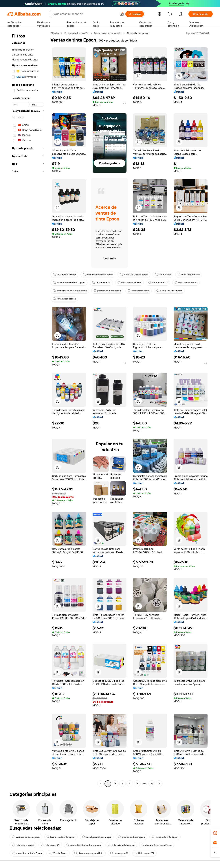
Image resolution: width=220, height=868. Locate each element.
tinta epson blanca (64, 299)
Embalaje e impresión (76, 33)
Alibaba (55, 33)
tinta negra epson (189, 275)
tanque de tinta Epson (165, 837)
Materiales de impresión (108, 33)
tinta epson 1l (119, 853)
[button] (122, 14)
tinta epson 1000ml (129, 283)
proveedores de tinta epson (69, 283)
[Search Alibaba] (85, 14)
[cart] (171, 15)
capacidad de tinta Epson (27, 853)
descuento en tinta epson (98, 275)
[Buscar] (135, 14)
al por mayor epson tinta (89, 853)
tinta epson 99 (50, 845)
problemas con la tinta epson (70, 291)
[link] (215, 833)
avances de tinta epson (26, 837)
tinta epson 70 (101, 283)
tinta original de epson (121, 845)
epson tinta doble (139, 291)
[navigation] (28, 409)
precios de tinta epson (131, 837)
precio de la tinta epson (134, 275)
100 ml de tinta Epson (169, 291)
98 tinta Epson (58, 853)
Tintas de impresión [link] (138, 33)
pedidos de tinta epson (107, 291)
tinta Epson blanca (64, 275)
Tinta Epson (163, 275)
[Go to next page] (159, 784)
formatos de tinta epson (61, 837)
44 (152, 784)
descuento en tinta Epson (157, 845)
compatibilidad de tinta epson (84, 845)
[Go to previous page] (100, 784)
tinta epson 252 (144, 853)
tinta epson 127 (158, 283)
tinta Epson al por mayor (97, 837)
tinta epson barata (186, 283)
